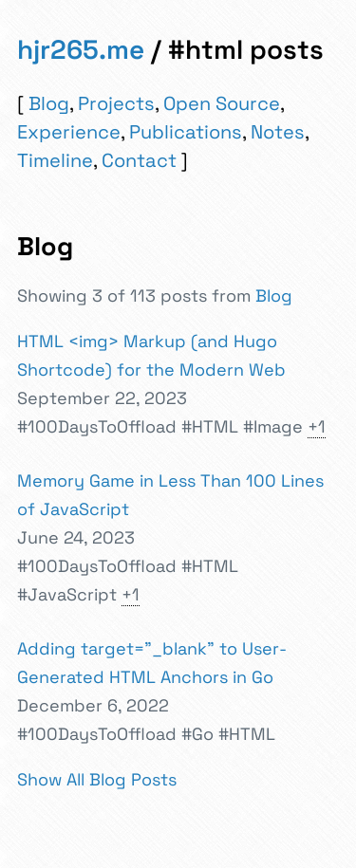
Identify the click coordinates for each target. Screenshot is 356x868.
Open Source (222, 103)
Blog (49, 103)
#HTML (210, 426)
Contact (139, 160)
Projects (116, 103)
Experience (69, 132)
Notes (278, 132)
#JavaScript (67, 594)
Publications (186, 132)
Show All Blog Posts (97, 779)
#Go (197, 734)
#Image (273, 426)
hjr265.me (81, 49)
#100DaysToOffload (97, 426)
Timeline (55, 160)
